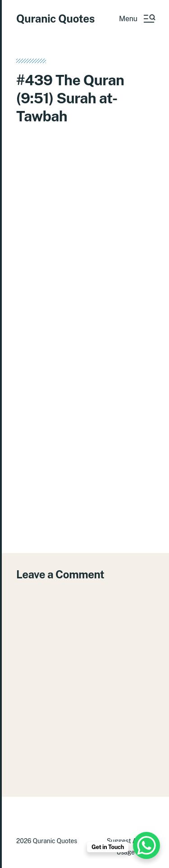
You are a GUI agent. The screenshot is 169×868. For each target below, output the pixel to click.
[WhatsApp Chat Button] (146, 845)
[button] (137, 18)
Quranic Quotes (55, 18)
